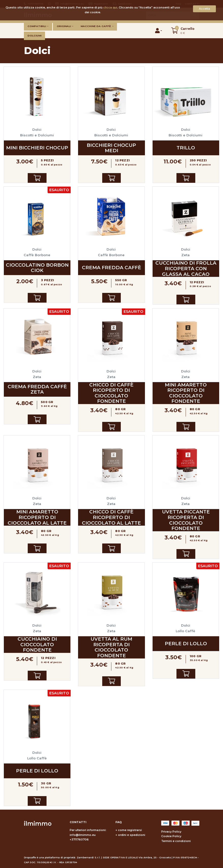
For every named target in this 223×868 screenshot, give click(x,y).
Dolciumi (34, 36)
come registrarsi (130, 830)
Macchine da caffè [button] (96, 26)
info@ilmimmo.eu (83, 835)
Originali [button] (64, 26)
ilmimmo (38, 824)
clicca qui (110, 8)
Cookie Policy (171, 836)
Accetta (204, 9)
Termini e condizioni (176, 841)
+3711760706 (79, 840)
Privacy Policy (171, 832)
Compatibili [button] (37, 26)
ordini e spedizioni (132, 835)
